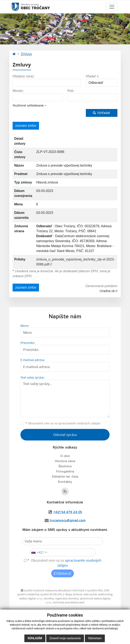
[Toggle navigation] (112, 7)
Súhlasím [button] (35, 638)
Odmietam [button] (95, 638)
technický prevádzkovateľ (69, 602)
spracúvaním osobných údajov (79, 423)
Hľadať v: (93, 76)
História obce (65, 461)
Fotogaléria (65, 471)
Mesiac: (18, 91)
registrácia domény (67, 598)
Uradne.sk (107, 291)
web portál (90, 594)
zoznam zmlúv (26, 126)
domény (49, 598)
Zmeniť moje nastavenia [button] (65, 638)
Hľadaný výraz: (24, 76)
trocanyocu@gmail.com (68, 520)
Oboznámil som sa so (63, 423)
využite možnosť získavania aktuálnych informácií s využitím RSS (62, 590)
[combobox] (39, 552)
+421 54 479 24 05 (68, 512)
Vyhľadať (102, 113)
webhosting (105, 594)
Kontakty (65, 482)
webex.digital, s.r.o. (31, 598)
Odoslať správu (65, 435)
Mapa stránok (74, 594)
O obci (65, 456)
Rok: (71, 91)
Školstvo (65, 466)
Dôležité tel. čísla (65, 477)
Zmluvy (26, 54)
